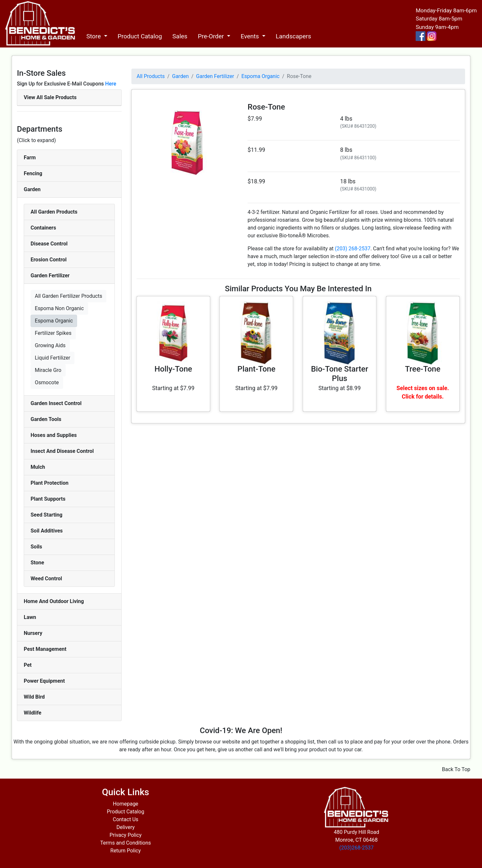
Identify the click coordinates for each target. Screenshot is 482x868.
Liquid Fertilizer (53, 358)
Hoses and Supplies (54, 435)
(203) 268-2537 (353, 249)
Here (111, 84)
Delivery (126, 827)
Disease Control (49, 244)
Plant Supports (48, 499)
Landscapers (294, 36)
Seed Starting (47, 515)
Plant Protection (49, 483)
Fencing (33, 173)
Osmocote (47, 382)
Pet (28, 665)
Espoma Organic (54, 321)
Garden (32, 189)
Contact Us (126, 819)
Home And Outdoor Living (54, 601)
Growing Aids (50, 345)
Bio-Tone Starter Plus (340, 374)
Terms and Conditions (126, 843)
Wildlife (33, 713)
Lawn (30, 617)
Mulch (38, 467)
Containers (43, 228)
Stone (37, 563)
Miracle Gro (48, 370)
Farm (30, 158)
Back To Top (456, 769)
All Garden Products (54, 212)
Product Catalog (140, 36)
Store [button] (94, 36)
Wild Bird (34, 697)
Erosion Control (49, 260)
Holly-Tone (173, 369)
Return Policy (125, 851)
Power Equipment (44, 681)
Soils (36, 547)
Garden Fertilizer (50, 276)
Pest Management (45, 649)
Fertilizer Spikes (53, 333)
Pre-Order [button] (212, 36)
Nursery (33, 633)
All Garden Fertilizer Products (68, 296)
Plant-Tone (256, 369)
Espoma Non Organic (59, 308)
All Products (151, 76)
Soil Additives (47, 531)
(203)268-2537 (356, 848)
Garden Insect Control (56, 403)
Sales (180, 36)
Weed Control (46, 579)
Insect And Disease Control (62, 451)
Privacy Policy (126, 835)
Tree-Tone (423, 369)
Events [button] (251, 36)
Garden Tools (46, 419)
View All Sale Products (50, 97)
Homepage (126, 804)
